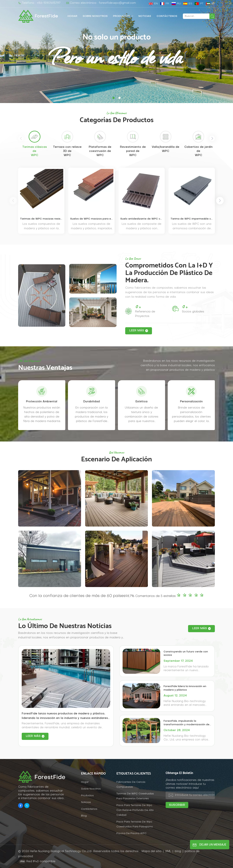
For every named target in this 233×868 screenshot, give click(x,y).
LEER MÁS (137, 331)
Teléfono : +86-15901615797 (39, 3)
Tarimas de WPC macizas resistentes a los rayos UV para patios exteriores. (41, 219)
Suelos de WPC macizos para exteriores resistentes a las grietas (91, 219)
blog (178, 851)
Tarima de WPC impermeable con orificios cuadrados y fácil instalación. (192, 219)
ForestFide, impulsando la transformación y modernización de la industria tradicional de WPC (186, 723)
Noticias (145, 16)
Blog (84, 816)
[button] (114, 98)
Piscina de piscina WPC (131, 833)
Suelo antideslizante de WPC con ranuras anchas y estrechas (142, 219)
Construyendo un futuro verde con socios (186, 654)
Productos (122, 16)
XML (168, 851)
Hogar (72, 16)
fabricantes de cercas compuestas (131, 785)
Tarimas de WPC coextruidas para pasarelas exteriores (135, 796)
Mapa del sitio (152, 851)
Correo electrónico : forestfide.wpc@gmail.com (101, 3)
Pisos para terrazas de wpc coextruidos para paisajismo (135, 824)
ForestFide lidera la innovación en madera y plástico (185, 688)
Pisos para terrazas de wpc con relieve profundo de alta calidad (135, 810)
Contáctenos (167, 16)
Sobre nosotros (95, 16)
